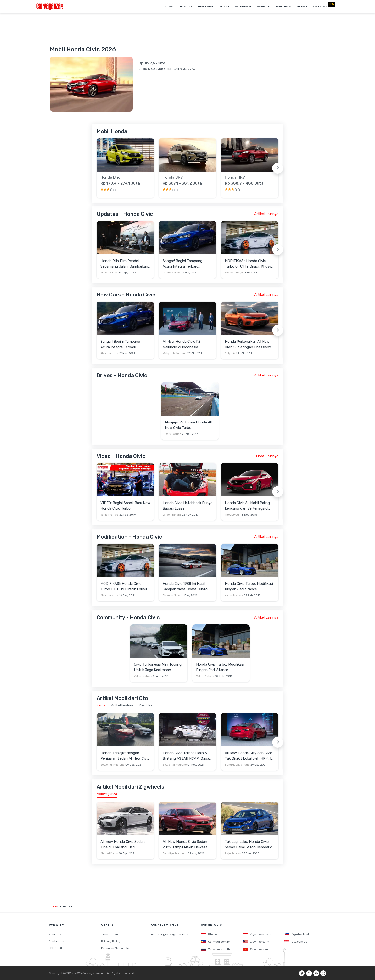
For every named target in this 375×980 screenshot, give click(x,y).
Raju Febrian (173, 434)
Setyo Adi (231, 353)
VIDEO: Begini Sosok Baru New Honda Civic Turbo (125, 506)
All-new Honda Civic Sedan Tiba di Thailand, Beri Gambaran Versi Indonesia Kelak (123, 845)
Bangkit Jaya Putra (237, 765)
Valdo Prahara (110, 515)
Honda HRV (235, 177)
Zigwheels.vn (255, 949)
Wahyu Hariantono (175, 353)
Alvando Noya (109, 273)
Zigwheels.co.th (215, 949)
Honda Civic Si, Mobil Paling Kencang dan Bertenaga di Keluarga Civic (247, 506)
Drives (224, 6)
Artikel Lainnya (266, 214)
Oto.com (210, 934)
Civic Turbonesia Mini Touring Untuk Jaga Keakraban (158, 667)
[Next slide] (278, 168)
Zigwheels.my (256, 942)
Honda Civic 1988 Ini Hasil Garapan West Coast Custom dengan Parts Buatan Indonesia (187, 587)
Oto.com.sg (296, 942)
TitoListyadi (232, 515)
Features (283, 6)
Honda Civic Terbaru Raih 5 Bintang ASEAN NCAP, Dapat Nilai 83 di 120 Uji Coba (187, 756)
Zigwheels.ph (297, 934)
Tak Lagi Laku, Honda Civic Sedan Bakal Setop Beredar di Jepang (249, 845)
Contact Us (56, 941)
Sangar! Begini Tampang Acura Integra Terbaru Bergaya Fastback (182, 264)
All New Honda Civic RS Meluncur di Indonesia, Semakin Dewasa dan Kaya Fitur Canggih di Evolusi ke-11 (186, 345)
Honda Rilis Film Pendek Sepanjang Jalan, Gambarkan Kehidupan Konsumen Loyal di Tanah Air (125, 264)
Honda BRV (173, 177)
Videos (302, 6)
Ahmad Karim (109, 853)
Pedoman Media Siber (116, 948)
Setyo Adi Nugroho (113, 765)
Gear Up (263, 6)
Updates (185, 6)
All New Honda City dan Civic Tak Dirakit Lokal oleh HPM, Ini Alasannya (249, 756)
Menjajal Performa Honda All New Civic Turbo (188, 425)
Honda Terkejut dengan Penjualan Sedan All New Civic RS (125, 756)
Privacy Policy (111, 941)
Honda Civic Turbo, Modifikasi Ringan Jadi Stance (249, 586)
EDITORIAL (56, 948)
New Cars (205, 6)
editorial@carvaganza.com (170, 934)
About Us (55, 934)
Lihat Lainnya (267, 456)
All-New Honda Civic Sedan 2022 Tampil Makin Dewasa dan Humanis (185, 845)
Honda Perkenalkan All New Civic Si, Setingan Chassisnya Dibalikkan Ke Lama (249, 345)
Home (169, 6)
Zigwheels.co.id (257, 934)
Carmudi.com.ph (216, 942)
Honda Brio (110, 177)
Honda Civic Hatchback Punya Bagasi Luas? (187, 506)
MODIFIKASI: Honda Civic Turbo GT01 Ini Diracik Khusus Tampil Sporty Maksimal (249, 264)
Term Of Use (110, 934)
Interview (243, 6)
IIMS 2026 (320, 6)
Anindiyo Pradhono (175, 853)
